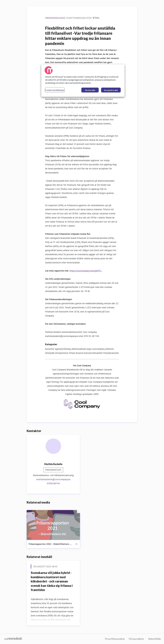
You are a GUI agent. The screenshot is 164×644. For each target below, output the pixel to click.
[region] (83, 81)
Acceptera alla (111, 90)
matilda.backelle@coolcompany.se (53, 479)
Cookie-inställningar (55, 90)
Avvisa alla (90, 90)
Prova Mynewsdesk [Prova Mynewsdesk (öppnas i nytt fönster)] (115, 639)
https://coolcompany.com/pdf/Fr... (86, 271)
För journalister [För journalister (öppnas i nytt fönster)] (136, 639)
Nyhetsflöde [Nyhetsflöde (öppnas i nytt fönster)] (155, 639)
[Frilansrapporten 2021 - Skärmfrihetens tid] (53, 525)
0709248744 (53, 483)
